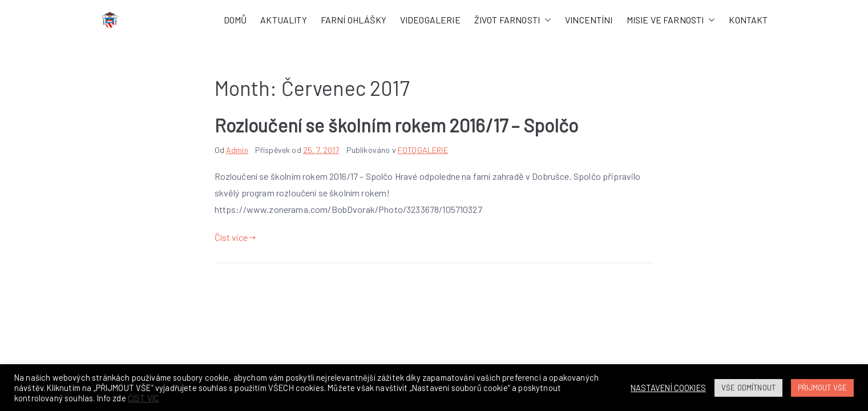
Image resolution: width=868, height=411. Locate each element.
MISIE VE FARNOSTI (671, 20)
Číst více (235, 237)
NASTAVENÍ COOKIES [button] (668, 388)
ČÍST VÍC (144, 398)
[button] (546, 20)
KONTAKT (748, 20)
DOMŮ (235, 20)
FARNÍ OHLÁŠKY (354, 20)
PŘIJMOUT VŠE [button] (822, 388)
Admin (237, 150)
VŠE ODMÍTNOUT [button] (748, 388)
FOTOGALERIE (423, 150)
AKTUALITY (283, 20)
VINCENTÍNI (589, 20)
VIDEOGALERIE (430, 20)
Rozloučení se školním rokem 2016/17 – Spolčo (397, 125)
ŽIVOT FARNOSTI (513, 20)
